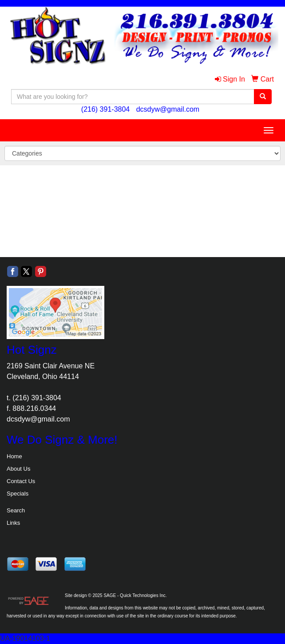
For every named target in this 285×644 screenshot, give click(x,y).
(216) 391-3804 (105, 109)
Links (13, 523)
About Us (18, 469)
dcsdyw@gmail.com (168, 109)
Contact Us (21, 481)
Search (16, 510)
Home (14, 456)
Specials (18, 494)
